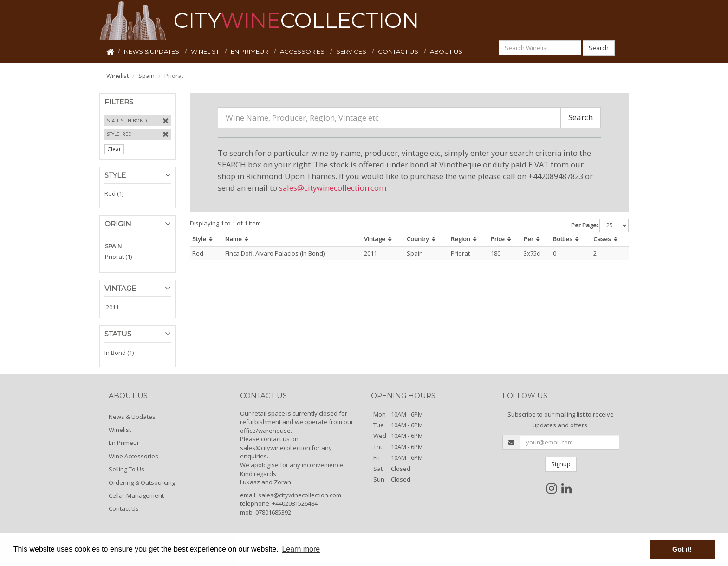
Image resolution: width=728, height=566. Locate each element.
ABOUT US (446, 51)
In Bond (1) (119, 353)
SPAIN (113, 246)
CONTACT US (399, 51)
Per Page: (585, 225)
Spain (146, 76)
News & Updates (132, 417)
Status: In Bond (127, 121)
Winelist (117, 76)
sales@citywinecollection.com (333, 188)
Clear (114, 149)
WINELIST (206, 51)
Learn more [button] (301, 549)
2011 (112, 307)
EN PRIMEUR (250, 51)
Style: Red (119, 134)
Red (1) (114, 193)
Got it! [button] (682, 549)
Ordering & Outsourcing (142, 482)
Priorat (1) (118, 257)
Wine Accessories (133, 456)
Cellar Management (136, 495)
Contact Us (124, 508)
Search (599, 48)
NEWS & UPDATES (152, 51)
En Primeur (124, 443)
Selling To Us (127, 469)
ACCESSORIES (303, 51)
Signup (561, 464)
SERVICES (352, 51)
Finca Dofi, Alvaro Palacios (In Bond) (275, 253)
